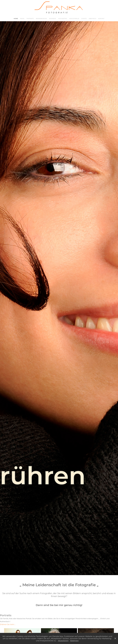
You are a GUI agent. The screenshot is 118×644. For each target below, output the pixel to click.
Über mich (92, 19)
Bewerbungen (41, 19)
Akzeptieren (63, 641)
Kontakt (101, 19)
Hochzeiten (63, 19)
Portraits (30, 19)
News (22, 19)
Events (84, 19)
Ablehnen (74, 641)
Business (53, 19)
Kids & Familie (74, 19)
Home (16, 18)
